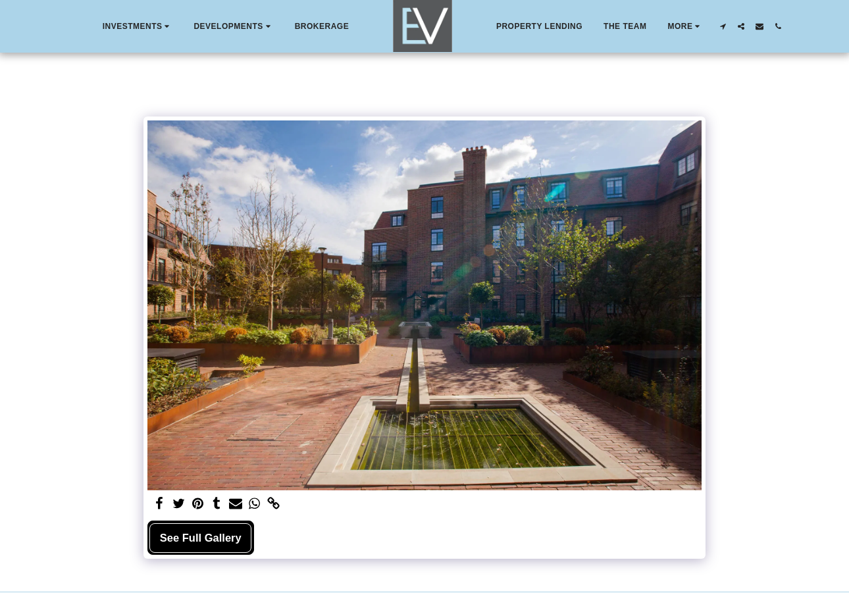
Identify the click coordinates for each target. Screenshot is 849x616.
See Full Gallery (201, 538)
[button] (138, 26)
